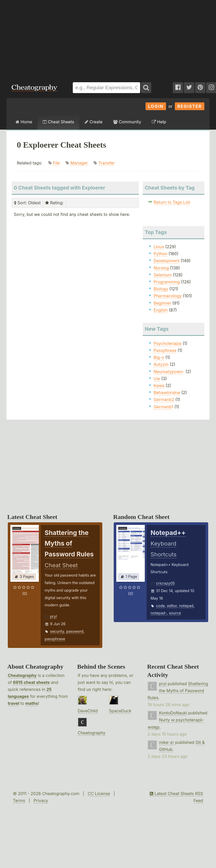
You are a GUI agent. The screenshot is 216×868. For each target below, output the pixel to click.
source (175, 613)
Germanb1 (163, 407)
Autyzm (161, 364)
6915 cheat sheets (31, 682)
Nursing (161, 268)
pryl (53, 616)
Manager (79, 163)
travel (13, 703)
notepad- (159, 613)
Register (190, 106)
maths (32, 703)
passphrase (55, 639)
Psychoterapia (168, 343)
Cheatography (22, 675)
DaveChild (88, 711)
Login (156, 106)
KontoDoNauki (173, 713)
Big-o (159, 357)
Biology (161, 289)
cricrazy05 (165, 583)
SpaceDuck (120, 711)
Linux (159, 247)
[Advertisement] (70, 39)
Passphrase (165, 350)
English (161, 310)
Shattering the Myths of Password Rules (178, 691)
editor (172, 606)
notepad (186, 606)
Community (127, 122)
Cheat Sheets (58, 122)
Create (94, 122)
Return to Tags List (172, 202)
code (160, 606)
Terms (19, 801)
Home (24, 122)
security (57, 631)
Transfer (107, 163)
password (75, 631)
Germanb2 (164, 399)
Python (160, 254)
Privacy (41, 801)
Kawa (159, 386)
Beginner (162, 303)
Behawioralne (167, 393)
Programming (167, 282)
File (56, 163)
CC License (99, 794)
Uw (157, 379)
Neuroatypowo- (169, 372)
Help (159, 122)
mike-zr (167, 742)
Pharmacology (168, 296)
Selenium (163, 275)
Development (167, 261)
